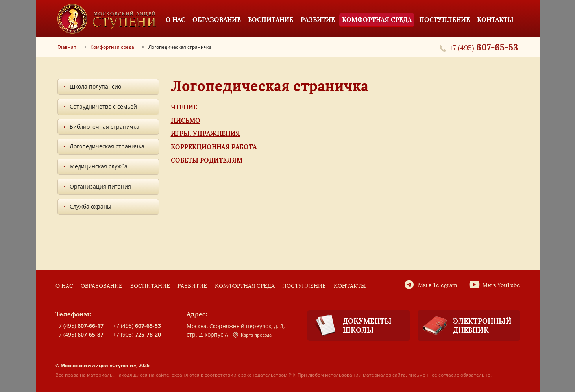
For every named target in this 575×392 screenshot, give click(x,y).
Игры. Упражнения (205, 133)
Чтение (184, 107)
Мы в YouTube (501, 285)
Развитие (192, 286)
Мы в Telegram (438, 285)
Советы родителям (207, 160)
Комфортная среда (245, 286)
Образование (102, 286)
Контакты (350, 286)
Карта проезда (252, 335)
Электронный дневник (465, 325)
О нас (64, 286)
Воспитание (150, 286)
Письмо (186, 120)
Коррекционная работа (214, 147)
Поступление (304, 286)
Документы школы (349, 326)
